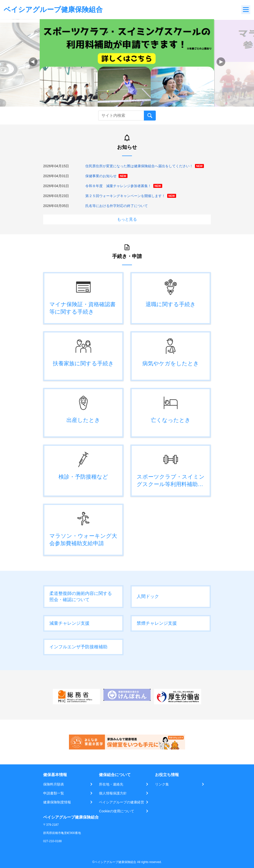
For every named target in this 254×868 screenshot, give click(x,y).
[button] (221, 62)
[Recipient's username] (121, 116)
